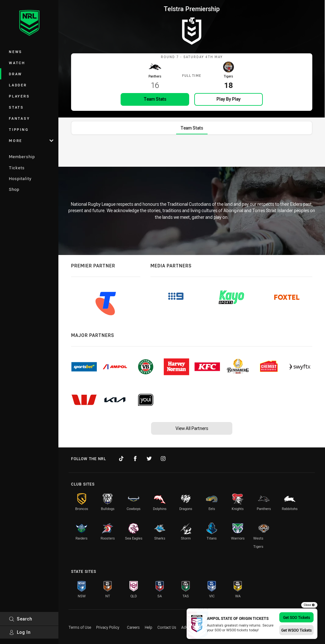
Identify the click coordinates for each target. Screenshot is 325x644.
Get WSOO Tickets (296, 630)
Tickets (17, 168)
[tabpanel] (192, 156)
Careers (133, 627)
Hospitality (20, 178)
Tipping (19, 129)
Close (309, 605)
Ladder (18, 85)
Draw (16, 74)
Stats (16, 107)
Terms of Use (80, 627)
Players (19, 96)
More (31, 141)
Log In (20, 632)
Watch (17, 63)
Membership (22, 157)
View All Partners (192, 428)
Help (149, 627)
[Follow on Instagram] (163, 459)
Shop (14, 189)
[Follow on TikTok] (121, 459)
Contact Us (167, 627)
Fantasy (19, 118)
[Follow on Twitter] (149, 459)
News (16, 52)
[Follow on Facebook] (135, 459)
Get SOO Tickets (297, 617)
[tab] (192, 135)
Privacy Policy (108, 627)
